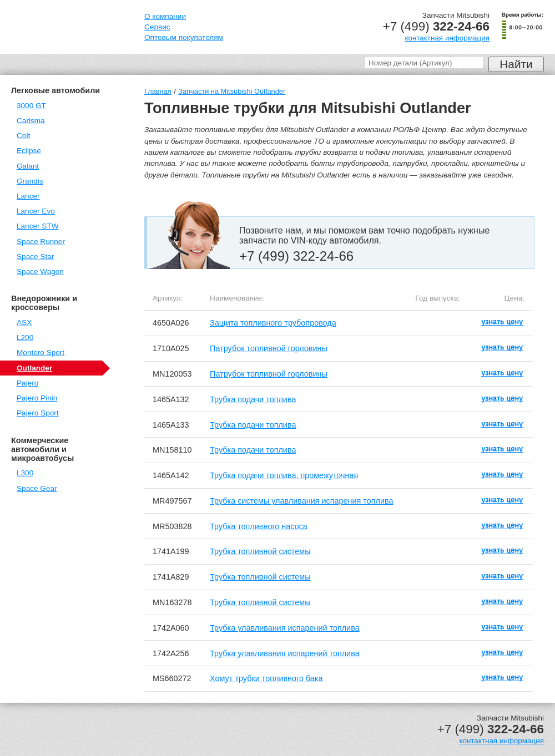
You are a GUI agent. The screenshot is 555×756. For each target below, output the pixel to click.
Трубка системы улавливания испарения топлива (301, 501)
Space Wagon (40, 272)
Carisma (31, 121)
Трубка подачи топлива (253, 399)
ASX (24, 323)
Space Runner (41, 242)
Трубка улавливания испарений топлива (285, 628)
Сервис (157, 27)
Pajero (27, 383)
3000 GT (31, 106)
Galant (28, 166)
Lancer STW (38, 226)
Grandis (30, 181)
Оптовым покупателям (184, 37)
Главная (158, 91)
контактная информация (447, 38)
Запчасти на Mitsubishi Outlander (232, 91)
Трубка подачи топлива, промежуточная (284, 475)
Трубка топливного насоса (259, 526)
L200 (25, 338)
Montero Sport (41, 352)
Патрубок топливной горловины (269, 348)
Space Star (35, 257)
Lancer (28, 196)
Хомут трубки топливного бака (266, 678)
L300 (25, 473)
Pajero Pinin (37, 398)
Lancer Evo (36, 211)
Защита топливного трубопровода (273, 323)
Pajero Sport (38, 413)
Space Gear (37, 488)
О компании (165, 16)
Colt (23, 136)
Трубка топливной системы (260, 551)
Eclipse (29, 151)
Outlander (34, 368)
